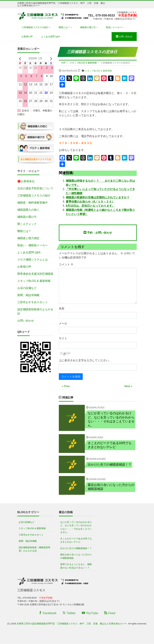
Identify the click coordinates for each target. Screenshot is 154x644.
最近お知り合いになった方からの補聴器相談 (76, 556)
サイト (63, 338)
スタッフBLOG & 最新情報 (98, 71)
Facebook (48, 613)
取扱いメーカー (114, 27)
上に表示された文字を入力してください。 (85, 360)
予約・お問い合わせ (98, 233)
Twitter (69, 613)
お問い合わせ (124, 37)
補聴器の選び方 (88, 27)
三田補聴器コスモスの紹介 (35, 27)
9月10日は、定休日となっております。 (90, 206)
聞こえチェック (27, 224)
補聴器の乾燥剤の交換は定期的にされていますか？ (98, 197)
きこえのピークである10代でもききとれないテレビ (76, 540)
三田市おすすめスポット (33, 302)
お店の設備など (27, 288)
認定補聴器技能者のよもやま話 (35, 311)
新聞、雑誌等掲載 (28, 295)
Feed (110, 613)
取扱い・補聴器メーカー (33, 245)
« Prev (66, 386)
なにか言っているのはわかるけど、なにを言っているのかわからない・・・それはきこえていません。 (76, 527)
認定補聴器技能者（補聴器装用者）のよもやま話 (34, 549)
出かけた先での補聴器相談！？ (76, 548)
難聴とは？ (64, 27)
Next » (128, 386)
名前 (62, 308)
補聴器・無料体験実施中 (33, 203)
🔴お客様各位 (26, 181)
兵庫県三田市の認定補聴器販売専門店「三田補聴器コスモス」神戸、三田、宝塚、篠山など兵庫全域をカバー (72, 624)
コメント (66, 264)
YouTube (90, 613)
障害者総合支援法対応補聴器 (35, 274)
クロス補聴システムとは (33, 260)
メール (63, 323)
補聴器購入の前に (28, 210)
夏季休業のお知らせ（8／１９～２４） (90, 202)
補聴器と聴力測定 (28, 238)
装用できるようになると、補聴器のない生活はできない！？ (76, 566)
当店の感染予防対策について (35, 188)
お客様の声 (27, 37)
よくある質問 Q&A (51, 37)
